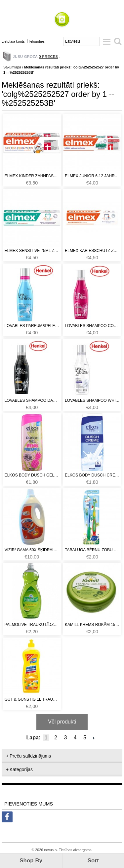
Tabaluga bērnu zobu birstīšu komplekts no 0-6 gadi (92, 550)
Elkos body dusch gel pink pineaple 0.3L (32, 475)
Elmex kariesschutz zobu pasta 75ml (92, 251)
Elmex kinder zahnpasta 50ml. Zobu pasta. (32, 176)
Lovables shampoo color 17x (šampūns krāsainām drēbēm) (92, 326)
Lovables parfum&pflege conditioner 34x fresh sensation (32, 326)
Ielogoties (37, 41)
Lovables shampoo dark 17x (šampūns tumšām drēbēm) (32, 400)
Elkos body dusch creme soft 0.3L (92, 475)
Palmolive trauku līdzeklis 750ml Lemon (32, 625)
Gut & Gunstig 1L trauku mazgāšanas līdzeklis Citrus (32, 699)
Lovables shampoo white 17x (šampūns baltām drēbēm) (92, 400)
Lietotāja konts (13, 41)
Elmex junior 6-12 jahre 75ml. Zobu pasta (92, 176)
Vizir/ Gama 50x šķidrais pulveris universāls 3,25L (32, 550)
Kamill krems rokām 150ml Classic (92, 625)
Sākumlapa (12, 67)
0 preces (49, 57)
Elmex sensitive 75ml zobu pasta (32, 251)
